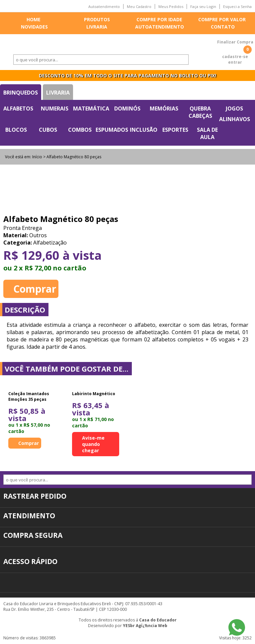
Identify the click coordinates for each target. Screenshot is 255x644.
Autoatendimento (104, 6)
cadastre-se (235, 57)
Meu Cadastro (139, 6)
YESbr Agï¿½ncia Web (145, 626)
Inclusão (144, 130)
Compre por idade (159, 19)
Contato (223, 27)
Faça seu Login (203, 6)
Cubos (48, 130)
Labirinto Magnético (94, 394)
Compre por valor (222, 19)
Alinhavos (235, 119)
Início (37, 157)
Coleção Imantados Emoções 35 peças (29, 396)
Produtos (97, 19)
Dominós (127, 108)
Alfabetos (18, 108)
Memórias (164, 108)
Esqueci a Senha (237, 6)
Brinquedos (21, 93)
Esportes (175, 130)
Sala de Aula (207, 133)
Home (34, 19)
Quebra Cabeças (200, 112)
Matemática (91, 108)
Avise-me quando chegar (93, 444)
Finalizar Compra (235, 42)
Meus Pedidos (171, 6)
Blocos (16, 130)
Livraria (97, 27)
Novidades (34, 27)
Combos (80, 130)
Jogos (234, 108)
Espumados (112, 130)
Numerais (55, 108)
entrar (235, 62)
